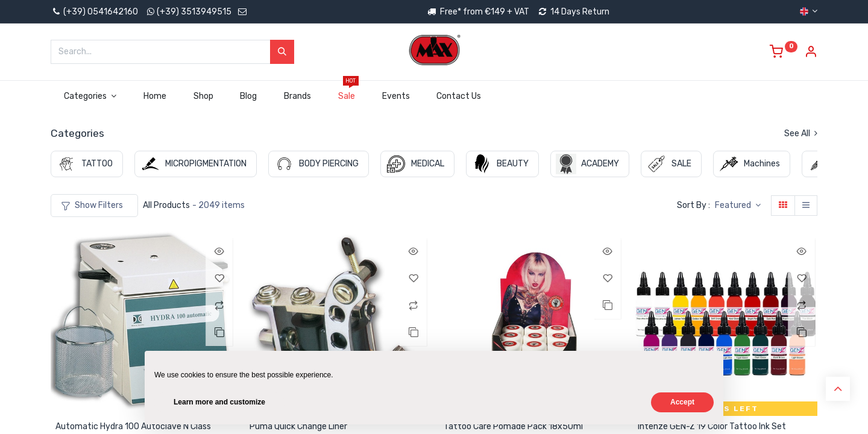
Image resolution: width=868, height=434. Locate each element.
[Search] (282, 52)
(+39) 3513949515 (194, 12)
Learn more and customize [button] (219, 402)
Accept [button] (682, 402)
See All (801, 134)
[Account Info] (811, 53)
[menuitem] (155, 96)
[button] (738, 206)
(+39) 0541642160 (94, 12)
